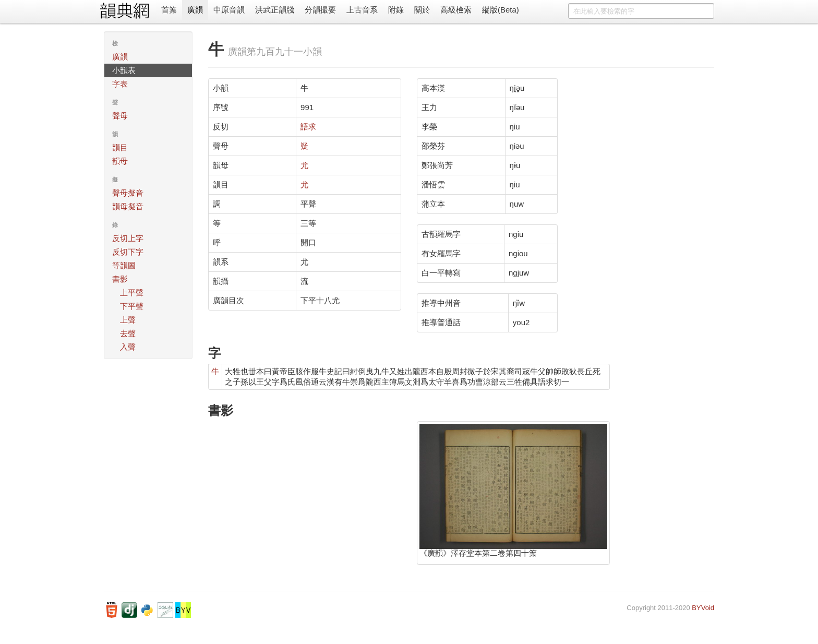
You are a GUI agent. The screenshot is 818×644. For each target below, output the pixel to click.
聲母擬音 (128, 193)
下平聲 (132, 306)
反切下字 (128, 252)
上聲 (128, 320)
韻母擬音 (128, 206)
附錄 (396, 10)
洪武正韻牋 (275, 10)
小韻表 (124, 70)
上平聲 (132, 293)
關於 (422, 10)
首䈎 (169, 10)
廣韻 (195, 10)
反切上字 (128, 238)
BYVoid (703, 608)
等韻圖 (124, 265)
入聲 (128, 347)
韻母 (120, 161)
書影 (120, 279)
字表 (120, 84)
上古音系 (362, 10)
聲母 (120, 116)
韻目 (120, 147)
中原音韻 (229, 10)
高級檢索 (456, 10)
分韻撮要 (320, 10)
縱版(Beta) (501, 10)
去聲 (128, 333)
